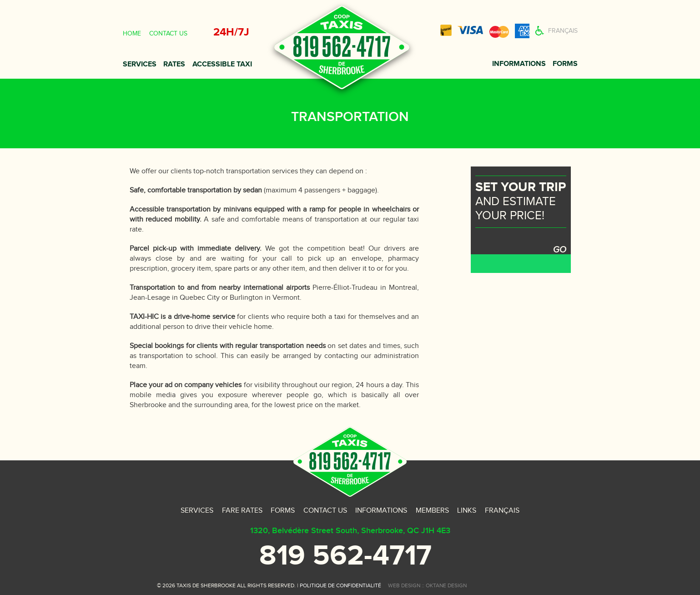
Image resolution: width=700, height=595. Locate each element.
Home (132, 34)
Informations (519, 64)
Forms (565, 64)
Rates (174, 64)
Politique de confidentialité (340, 585)
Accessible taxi (222, 64)
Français (563, 31)
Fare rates (242, 511)
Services (140, 64)
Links (467, 511)
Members (432, 511)
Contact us (168, 34)
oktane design (446, 585)
